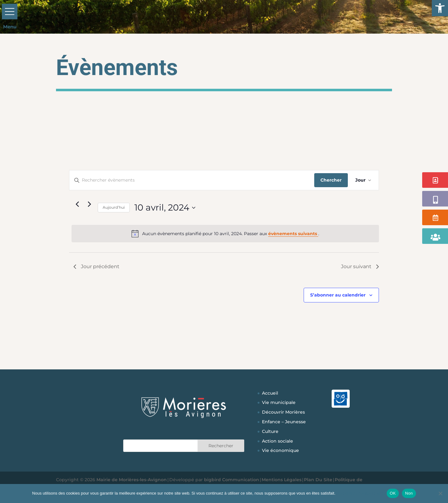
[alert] (225, 234)
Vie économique (280, 450)
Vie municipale (279, 402)
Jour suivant (360, 266)
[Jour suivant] (89, 204)
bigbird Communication (232, 480)
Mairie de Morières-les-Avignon (132, 480)
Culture (270, 431)
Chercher (331, 180)
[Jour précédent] (77, 204)
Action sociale (278, 441)
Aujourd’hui (114, 207)
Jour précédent (96, 266)
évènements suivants (293, 234)
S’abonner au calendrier (338, 295)
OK (393, 493)
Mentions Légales (282, 480)
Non (409, 493)
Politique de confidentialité (360, 493)
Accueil (270, 393)
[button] (440, 8)
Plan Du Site (318, 480)
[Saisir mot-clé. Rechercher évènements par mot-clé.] (192, 180)
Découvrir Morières (283, 412)
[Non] (440, 493)
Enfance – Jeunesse (284, 422)
